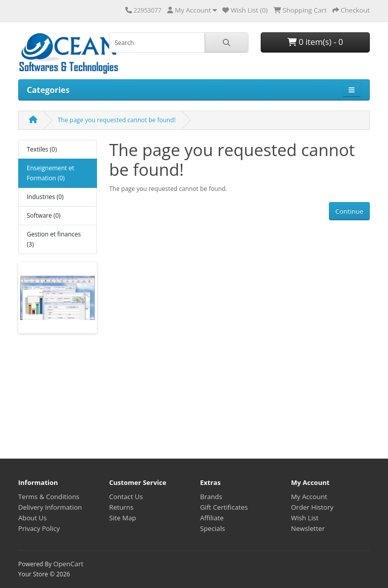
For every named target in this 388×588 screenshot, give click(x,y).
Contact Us (126, 497)
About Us (32, 518)
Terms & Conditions (49, 497)
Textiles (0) (42, 149)
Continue (349, 211)
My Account (309, 497)
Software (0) (44, 215)
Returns (121, 507)
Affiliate (212, 518)
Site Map (123, 518)
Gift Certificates (224, 507)
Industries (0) (45, 197)
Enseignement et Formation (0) (51, 173)
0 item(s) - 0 (315, 42)
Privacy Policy (39, 528)
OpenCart (68, 564)
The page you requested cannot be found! (117, 120)
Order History (312, 507)
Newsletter (308, 528)
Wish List (305, 518)
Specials (212, 528)
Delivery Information (50, 507)
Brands (211, 497)
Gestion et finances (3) (54, 239)
